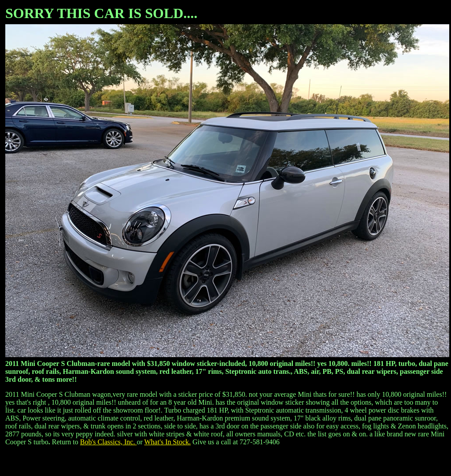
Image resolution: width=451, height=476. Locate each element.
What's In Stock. (167, 442)
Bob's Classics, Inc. (109, 442)
